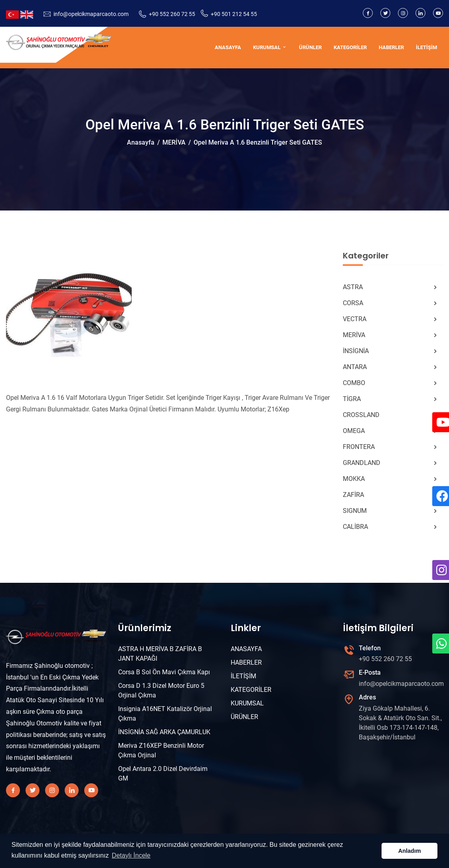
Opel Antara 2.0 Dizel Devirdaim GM (163, 774)
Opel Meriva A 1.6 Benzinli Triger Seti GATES (258, 142)
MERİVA (174, 142)
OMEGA (391, 431)
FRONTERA (391, 447)
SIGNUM (391, 511)
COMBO (391, 383)
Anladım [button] (410, 851)
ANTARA (391, 367)
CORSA (391, 303)
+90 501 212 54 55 (234, 14)
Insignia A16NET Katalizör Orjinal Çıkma (165, 714)
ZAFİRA (391, 495)
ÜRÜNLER (310, 47)
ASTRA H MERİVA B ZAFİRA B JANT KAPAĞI (160, 654)
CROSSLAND (391, 415)
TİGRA (391, 399)
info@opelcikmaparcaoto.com (91, 14)
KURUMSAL (270, 47)
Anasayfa (141, 142)
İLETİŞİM (426, 47)
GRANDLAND (391, 463)
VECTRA (391, 319)
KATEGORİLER (350, 47)
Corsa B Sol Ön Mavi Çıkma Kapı (164, 672)
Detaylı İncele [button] (131, 855)
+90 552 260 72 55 (172, 14)
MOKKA (391, 479)
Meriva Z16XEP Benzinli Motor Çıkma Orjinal (161, 750)
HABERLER (391, 47)
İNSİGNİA (391, 351)
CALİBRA (391, 527)
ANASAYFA (228, 47)
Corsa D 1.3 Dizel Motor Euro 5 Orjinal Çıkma (161, 690)
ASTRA (391, 287)
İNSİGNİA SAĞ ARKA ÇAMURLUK (164, 732)
